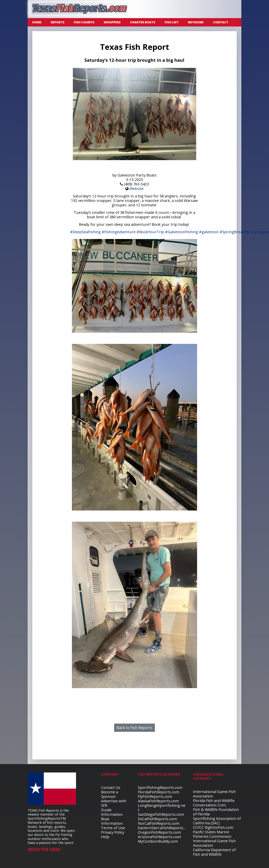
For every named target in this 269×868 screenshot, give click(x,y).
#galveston (209, 232)
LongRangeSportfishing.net (162, 808)
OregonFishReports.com (159, 832)
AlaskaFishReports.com (158, 801)
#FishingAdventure (119, 232)
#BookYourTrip (150, 232)
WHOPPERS (112, 22)
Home (37, 22)
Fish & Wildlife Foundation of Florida (216, 812)
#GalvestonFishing (181, 232)
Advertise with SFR (114, 803)
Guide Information (112, 812)
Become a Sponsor (110, 794)
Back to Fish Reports (134, 728)
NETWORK (196, 22)
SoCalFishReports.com (157, 819)
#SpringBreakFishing (238, 232)
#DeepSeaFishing (85, 232)
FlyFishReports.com (155, 796)
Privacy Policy (113, 832)
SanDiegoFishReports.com (161, 814)
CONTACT (221, 22)
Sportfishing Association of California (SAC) (217, 821)
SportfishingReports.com (160, 787)
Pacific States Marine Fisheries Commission (212, 834)
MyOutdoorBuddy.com (158, 841)
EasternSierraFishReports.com (165, 828)
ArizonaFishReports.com (159, 837)
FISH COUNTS (84, 22)
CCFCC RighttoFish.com (213, 827)
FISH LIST (172, 22)
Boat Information (112, 821)
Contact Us (111, 787)
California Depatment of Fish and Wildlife (214, 852)
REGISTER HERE (44, 849)
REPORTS (58, 22)
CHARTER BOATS (143, 22)
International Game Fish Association (214, 794)
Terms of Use (113, 828)
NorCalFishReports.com (159, 823)
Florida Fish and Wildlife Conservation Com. (214, 803)
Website (137, 189)
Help (105, 837)
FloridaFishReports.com (159, 792)
